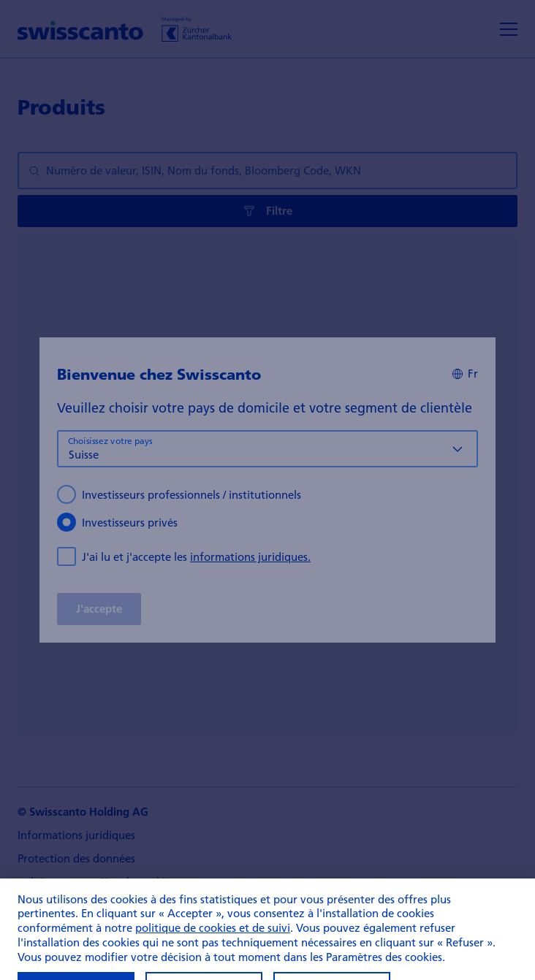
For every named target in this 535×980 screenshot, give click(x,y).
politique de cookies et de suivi (213, 940)
